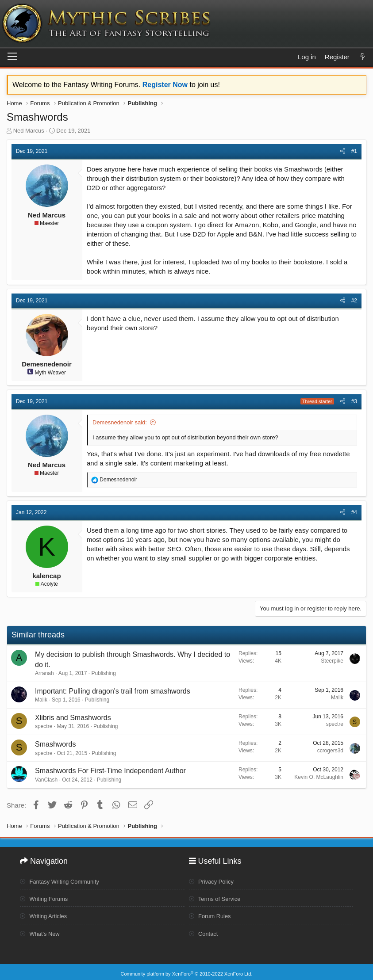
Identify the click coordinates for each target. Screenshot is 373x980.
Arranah (44, 673)
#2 (354, 301)
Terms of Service (217, 897)
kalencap (46, 576)
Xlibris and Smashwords (73, 718)
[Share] (343, 151)
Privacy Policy (213, 880)
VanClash (46, 780)
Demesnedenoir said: (120, 422)
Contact (205, 931)
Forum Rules (212, 914)
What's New (41, 931)
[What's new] (363, 57)
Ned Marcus (29, 131)
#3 (354, 401)
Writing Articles (45, 914)
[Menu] (12, 57)
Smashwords (55, 744)
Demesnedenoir (47, 364)
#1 (354, 151)
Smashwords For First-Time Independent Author (110, 771)
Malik (41, 700)
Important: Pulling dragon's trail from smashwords (113, 691)
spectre (44, 726)
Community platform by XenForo (187, 970)
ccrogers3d (330, 751)
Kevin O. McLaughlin (319, 777)
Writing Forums (46, 897)
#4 (354, 512)
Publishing (103, 673)
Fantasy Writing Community (63, 880)
